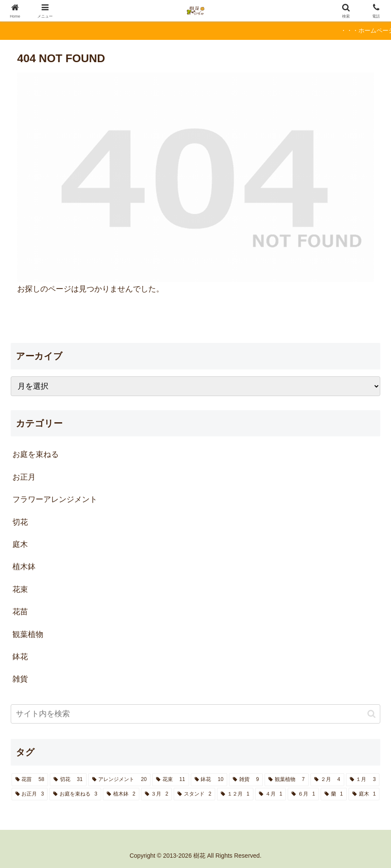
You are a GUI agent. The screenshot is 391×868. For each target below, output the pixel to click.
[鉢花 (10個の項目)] (209, 780)
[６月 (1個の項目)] (303, 794)
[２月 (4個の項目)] (327, 780)
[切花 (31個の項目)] (68, 780)
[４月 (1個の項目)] (271, 794)
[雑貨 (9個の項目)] (246, 780)
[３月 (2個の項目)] (157, 794)
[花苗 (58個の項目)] (30, 780)
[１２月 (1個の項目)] (235, 794)
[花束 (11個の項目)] (170, 780)
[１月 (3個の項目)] (363, 780)
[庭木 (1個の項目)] (364, 794)
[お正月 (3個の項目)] (30, 794)
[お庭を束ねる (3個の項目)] (75, 794)
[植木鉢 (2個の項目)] (121, 794)
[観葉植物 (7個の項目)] (287, 780)
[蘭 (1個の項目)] (334, 794)
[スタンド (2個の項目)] (194, 794)
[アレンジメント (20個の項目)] (119, 780)
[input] (196, 714)
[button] (371, 714)
